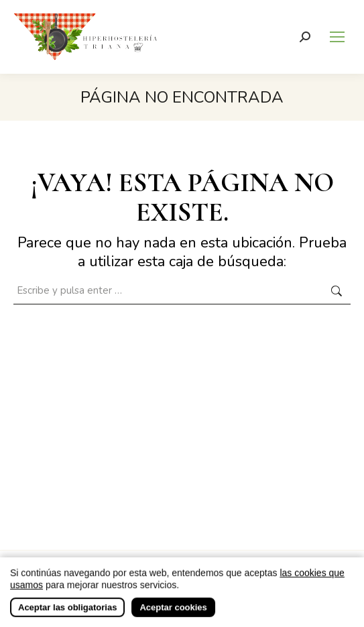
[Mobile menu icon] (337, 37)
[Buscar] (305, 37)
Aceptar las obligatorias (67, 617)
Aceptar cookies (173, 617)
